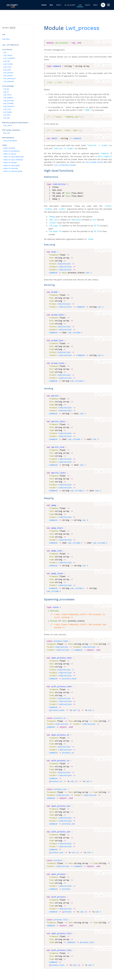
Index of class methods (13, 160)
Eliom (59, 5)
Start (95, 5)
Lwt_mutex (8, 64)
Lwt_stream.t (75, 330)
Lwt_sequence (9, 78)
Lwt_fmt (7, 115)
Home (44, 5)
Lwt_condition (9, 58)
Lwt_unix (7, 109)
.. (76, 43)
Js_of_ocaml (70, 5)
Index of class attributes (13, 157)
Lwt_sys (7, 118)
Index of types (9, 148)
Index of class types (12, 165)
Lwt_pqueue (9, 81)
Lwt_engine (8, 98)
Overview (6, 39)
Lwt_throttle (8, 103)
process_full (61, 917)
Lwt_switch (8, 76)
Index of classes (10, 162)
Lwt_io (6, 92)
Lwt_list (6, 61)
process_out (60, 787)
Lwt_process (9, 100)
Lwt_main (7, 95)
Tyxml (87, 5)
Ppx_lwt (7, 133)
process (58, 858)
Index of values (10, 154)
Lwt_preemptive (10, 141)
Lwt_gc (6, 89)
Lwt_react (7, 125)
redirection (64, 261)
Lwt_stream (8, 73)
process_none (61, 638)
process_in (60, 715)
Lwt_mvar (7, 67)
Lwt (80, 5)
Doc (51, 5)
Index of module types (13, 171)
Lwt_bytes (7, 112)
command (77, 138)
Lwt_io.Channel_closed (65, 164)
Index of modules (11, 168)
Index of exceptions (11, 151)
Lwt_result (8, 55)
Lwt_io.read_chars (94, 161)
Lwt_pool (7, 70)
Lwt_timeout (9, 106)
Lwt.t (89, 270)
